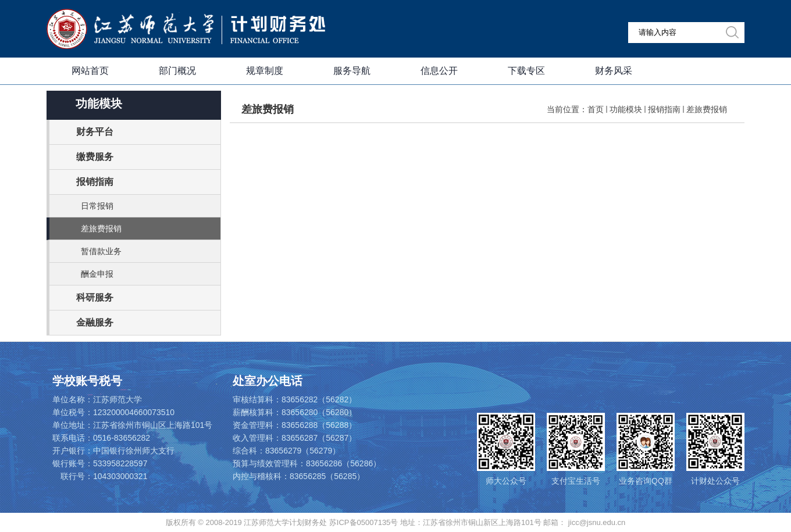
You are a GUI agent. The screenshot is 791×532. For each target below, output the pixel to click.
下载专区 (526, 71)
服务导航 (352, 71)
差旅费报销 (707, 109)
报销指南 (664, 109)
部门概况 (177, 71)
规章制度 (265, 71)
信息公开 (439, 71)
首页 (596, 109)
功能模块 (626, 109)
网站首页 (90, 71)
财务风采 (614, 71)
